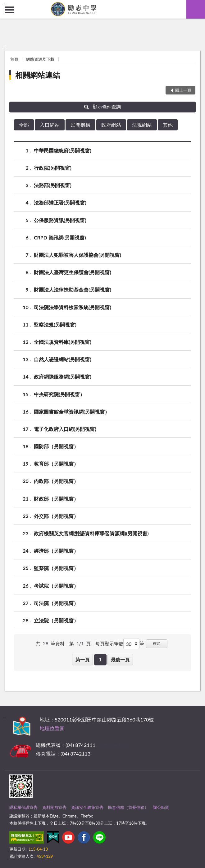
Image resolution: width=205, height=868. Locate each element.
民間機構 (80, 125)
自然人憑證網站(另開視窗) (63, 359)
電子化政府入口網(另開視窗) (65, 429)
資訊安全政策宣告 (87, 807)
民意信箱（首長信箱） (128, 807)
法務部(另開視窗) (53, 185)
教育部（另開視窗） (56, 464)
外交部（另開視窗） (56, 516)
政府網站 (111, 125)
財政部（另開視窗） (56, 499)
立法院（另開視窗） (56, 620)
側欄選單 (9, 10)
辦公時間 (161, 807)
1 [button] (100, 660)
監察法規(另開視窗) (55, 324)
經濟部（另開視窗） (56, 551)
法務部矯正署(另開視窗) (60, 202)
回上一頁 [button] (183, 90)
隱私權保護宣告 (23, 807)
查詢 (196, 9)
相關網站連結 (38, 75)
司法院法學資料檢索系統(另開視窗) (73, 307)
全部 (24, 125)
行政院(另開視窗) (53, 168)
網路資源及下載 (40, 59)
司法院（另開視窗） (56, 603)
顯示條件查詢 (103, 107)
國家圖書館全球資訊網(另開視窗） (72, 412)
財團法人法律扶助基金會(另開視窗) (73, 289)
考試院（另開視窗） (56, 586)
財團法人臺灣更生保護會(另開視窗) (73, 272)
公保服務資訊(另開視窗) (60, 220)
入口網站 (50, 125)
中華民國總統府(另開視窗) (63, 150)
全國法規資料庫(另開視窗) (63, 342)
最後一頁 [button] (120, 660)
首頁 (14, 59)
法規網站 (142, 125)
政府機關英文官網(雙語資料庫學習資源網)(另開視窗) (91, 533)
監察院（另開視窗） (56, 568)
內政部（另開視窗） (56, 481)
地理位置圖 (52, 728)
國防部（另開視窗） (56, 446)
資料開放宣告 (54, 807)
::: (5, 5)
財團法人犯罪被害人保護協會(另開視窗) (77, 255)
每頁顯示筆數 (109, 643)
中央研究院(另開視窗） (59, 394)
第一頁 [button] (82, 660)
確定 (157, 643)
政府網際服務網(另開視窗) (63, 377)
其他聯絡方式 (112, 745)
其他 (168, 125)
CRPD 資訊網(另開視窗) (60, 237)
